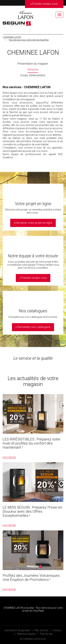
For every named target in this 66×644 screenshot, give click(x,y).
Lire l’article (9, 457)
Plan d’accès (41, 630)
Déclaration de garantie (17, 630)
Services (33, 69)
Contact (57, 630)
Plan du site (46, 634)
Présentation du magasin (33, 64)
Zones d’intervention (33, 75)
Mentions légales (26, 634)
